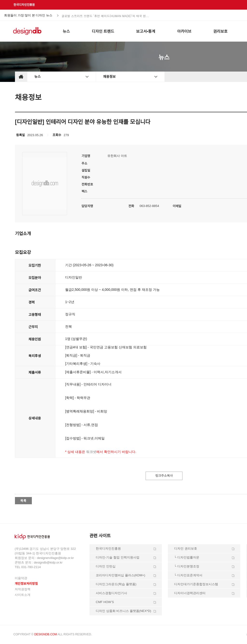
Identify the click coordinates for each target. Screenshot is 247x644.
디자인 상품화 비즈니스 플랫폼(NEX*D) (123, 611)
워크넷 (91, 452)
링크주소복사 (164, 476)
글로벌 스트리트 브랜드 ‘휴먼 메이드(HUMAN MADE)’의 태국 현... (105, 16)
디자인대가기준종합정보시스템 (196, 584)
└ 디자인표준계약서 (188, 575)
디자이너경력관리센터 (190, 593)
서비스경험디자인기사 (111, 593)
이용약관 (21, 578)
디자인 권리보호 (186, 548)
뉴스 (38, 77)
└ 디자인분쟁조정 (187, 566)
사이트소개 (23, 595)
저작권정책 (23, 589)
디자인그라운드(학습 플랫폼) (116, 584)
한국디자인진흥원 (24, 5)
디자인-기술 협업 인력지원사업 (118, 557)
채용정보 (110, 77)
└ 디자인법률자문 (187, 557)
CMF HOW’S (105, 602)
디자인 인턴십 (106, 566)
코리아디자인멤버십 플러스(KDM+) (120, 575)
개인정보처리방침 (26, 584)
